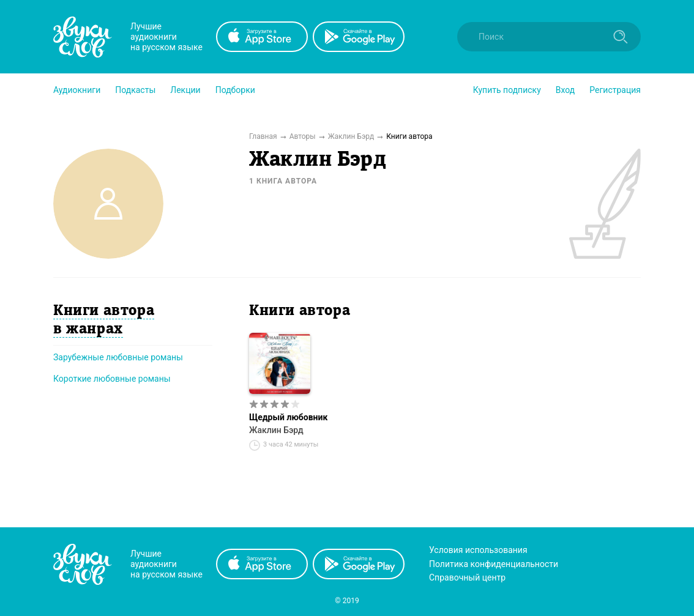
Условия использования (478, 550)
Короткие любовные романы (112, 379)
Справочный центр (467, 577)
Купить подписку (507, 90)
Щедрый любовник (288, 417)
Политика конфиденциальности (494, 564)
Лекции (185, 90)
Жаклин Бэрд (276, 430)
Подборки (235, 90)
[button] (77, 90)
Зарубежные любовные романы (118, 357)
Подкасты (135, 90)
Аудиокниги (77, 90)
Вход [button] (565, 90)
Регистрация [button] (615, 90)
